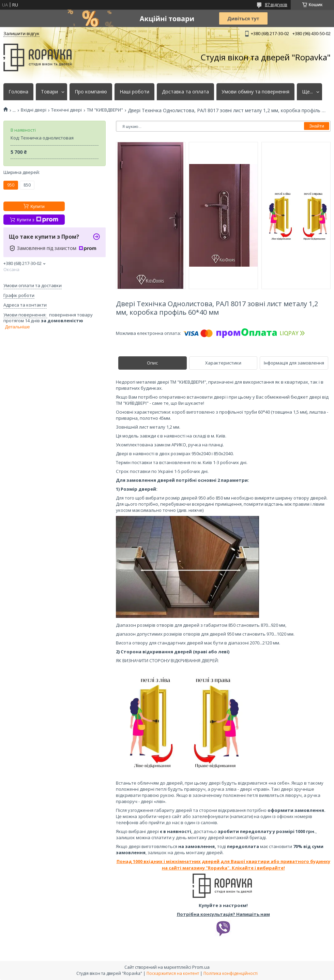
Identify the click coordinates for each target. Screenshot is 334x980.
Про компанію (91, 92)
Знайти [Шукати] (317, 126)
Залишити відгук (21, 33)
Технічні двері (66, 110)
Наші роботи (134, 92)
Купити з (37, 220)
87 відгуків (276, 4)
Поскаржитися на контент (173, 973)
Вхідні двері (34, 110)
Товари (49, 92)
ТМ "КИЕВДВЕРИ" (105, 110)
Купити (37, 206)
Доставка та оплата (185, 92)
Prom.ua (201, 967)
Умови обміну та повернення (255, 92)
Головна (18, 92)
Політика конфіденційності (231, 973)
